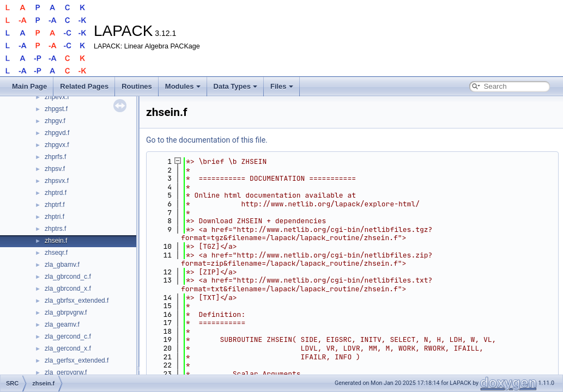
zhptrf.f (55, 205)
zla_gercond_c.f (68, 336)
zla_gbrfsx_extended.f (77, 301)
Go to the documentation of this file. (207, 140)
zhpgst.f (56, 109)
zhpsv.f (55, 169)
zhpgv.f (55, 121)
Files (282, 86)
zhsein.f (56, 241)
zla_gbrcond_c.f (68, 277)
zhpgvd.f (57, 133)
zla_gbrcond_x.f (68, 289)
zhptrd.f (56, 193)
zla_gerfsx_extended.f (77, 360)
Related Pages (84, 86)
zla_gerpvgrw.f (66, 372)
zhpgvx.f (57, 145)
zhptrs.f (55, 229)
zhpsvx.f (57, 181)
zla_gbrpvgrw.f (66, 313)
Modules (183, 86)
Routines (137, 86)
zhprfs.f (55, 157)
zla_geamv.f (62, 324)
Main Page (29, 86)
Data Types (235, 86)
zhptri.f (55, 217)
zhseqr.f (56, 253)
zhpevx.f (57, 97)
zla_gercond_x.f (68, 348)
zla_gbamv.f (62, 265)
